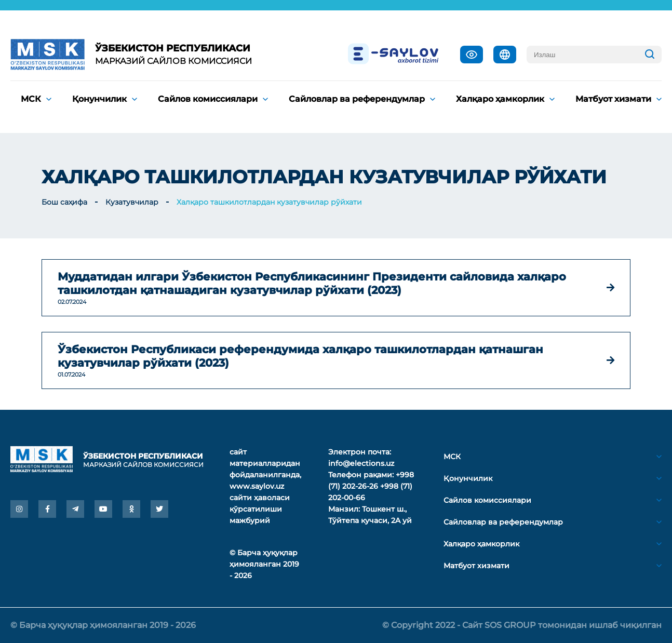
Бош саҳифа (64, 202)
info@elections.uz (361, 463)
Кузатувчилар (132, 202)
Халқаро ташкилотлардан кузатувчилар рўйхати (269, 202)
